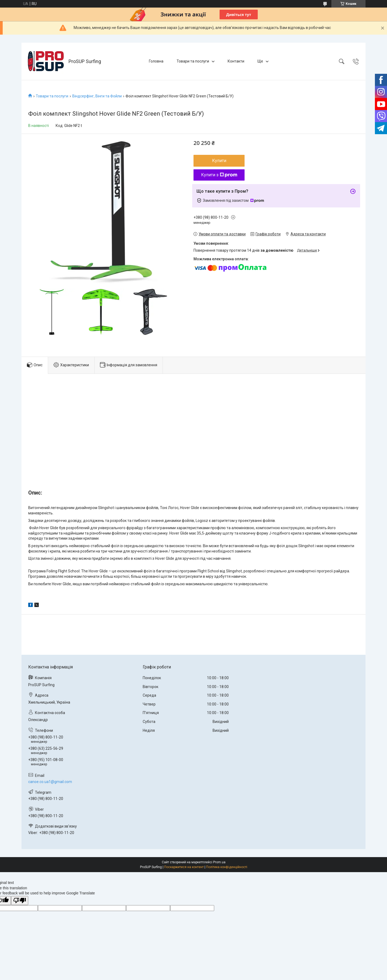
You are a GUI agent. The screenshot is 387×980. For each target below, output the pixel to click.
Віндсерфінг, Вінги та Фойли (97, 96)
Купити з (219, 175)
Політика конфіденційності (227, 867)
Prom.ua (219, 862)
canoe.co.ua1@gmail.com (50, 782)
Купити (219, 161)
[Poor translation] (20, 901)
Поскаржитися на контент (184, 867)
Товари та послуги (193, 61)
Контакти (236, 61)
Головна (156, 61)
